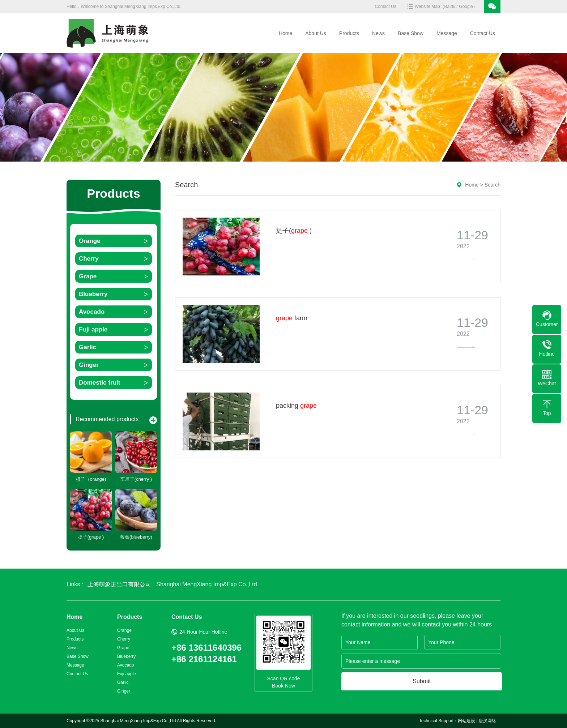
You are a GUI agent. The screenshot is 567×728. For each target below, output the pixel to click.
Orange (90, 241)
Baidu (450, 7)
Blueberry (93, 294)
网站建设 (466, 721)
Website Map (427, 7)
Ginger (89, 365)
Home (286, 33)
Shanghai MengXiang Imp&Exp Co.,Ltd (206, 584)
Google (466, 7)
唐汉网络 (487, 721)
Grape (88, 276)
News (379, 33)
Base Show (411, 33)
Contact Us (385, 7)
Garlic (88, 347)
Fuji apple (93, 329)
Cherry (89, 259)
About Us (316, 33)
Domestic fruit (99, 383)
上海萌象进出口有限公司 (119, 584)
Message (447, 33)
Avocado (92, 312)
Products (350, 33)
